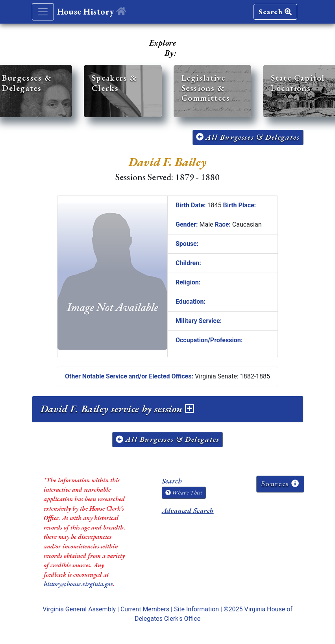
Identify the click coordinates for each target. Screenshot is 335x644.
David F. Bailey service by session (118, 409)
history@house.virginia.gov (78, 584)
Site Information (196, 609)
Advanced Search (188, 510)
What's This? (184, 493)
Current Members (145, 609)
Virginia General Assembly (79, 609)
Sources (280, 484)
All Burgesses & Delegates (248, 137)
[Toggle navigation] (43, 12)
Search (275, 12)
